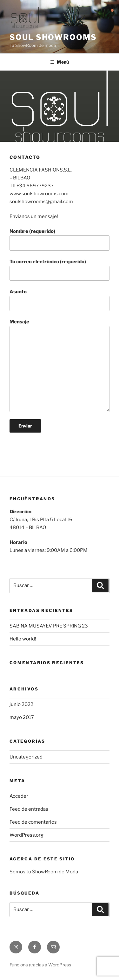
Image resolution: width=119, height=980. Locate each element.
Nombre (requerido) (60, 240)
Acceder (19, 796)
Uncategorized (26, 757)
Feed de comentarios (33, 822)
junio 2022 (21, 704)
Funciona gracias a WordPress (40, 965)
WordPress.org (26, 835)
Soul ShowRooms (53, 37)
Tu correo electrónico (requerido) (60, 270)
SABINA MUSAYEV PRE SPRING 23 (49, 626)
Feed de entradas (29, 809)
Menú (60, 62)
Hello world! (23, 639)
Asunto (60, 300)
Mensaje (60, 365)
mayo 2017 (22, 717)
